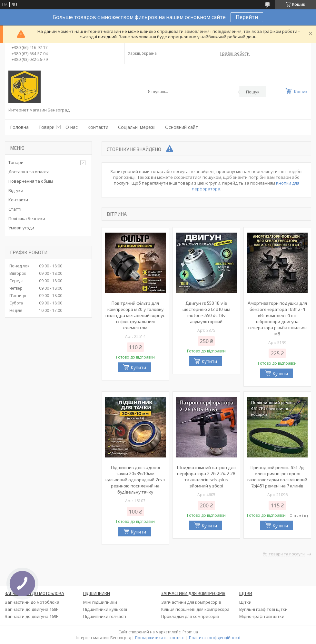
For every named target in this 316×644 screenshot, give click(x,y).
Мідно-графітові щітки (262, 616)
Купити (138, 367)
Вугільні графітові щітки (263, 609)
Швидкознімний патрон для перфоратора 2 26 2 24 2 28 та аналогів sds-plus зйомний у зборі (206, 476)
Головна (19, 127)
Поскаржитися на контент (160, 638)
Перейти (247, 17)
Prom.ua (190, 632)
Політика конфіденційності (215, 638)
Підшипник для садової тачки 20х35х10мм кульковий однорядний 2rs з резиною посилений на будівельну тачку (135, 480)
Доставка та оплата (29, 172)
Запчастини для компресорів (191, 602)
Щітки (245, 602)
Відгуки (16, 190)
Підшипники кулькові (105, 609)
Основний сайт (182, 127)
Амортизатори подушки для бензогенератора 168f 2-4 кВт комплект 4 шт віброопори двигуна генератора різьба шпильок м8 (277, 318)
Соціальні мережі (137, 127)
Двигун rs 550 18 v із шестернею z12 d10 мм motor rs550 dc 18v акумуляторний (206, 312)
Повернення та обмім (31, 181)
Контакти (98, 127)
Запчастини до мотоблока (32, 602)
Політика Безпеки (27, 218)
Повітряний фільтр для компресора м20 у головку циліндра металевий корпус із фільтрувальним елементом (135, 315)
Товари (46, 127)
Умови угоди (21, 228)
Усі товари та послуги (284, 554)
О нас (72, 127)
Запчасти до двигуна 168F (31, 609)
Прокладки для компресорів (190, 616)
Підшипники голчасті (105, 616)
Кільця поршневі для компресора (195, 609)
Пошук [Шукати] (253, 92)
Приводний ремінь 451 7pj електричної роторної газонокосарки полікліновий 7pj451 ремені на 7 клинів (277, 476)
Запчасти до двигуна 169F (31, 616)
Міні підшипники (100, 602)
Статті (15, 209)
